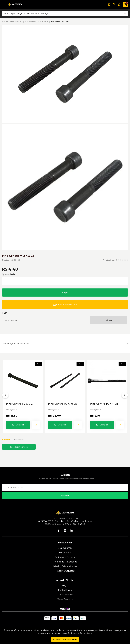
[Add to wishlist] (65, 304)
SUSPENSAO (16, 21)
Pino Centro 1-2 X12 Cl (20, 404)
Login (65, 585)
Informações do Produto (16, 344)
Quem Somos (65, 548)
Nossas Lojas (65, 553)
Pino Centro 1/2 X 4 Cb (104, 404)
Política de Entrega (65, 557)
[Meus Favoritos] (119, 4)
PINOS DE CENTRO (60, 21)
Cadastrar (65, 496)
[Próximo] (125, 396)
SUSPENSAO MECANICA (37, 21)
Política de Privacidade (65, 562)
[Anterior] (5, 396)
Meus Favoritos (65, 599)
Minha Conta (65, 590)
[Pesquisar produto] (125, 13)
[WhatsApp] (109, 4)
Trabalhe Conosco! (65, 571)
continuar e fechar (65, 639)
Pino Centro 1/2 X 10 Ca (62, 404)
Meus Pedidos (65, 595)
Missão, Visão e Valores (65, 566)
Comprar (65, 293)
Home (5, 21)
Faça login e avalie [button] (19, 447)
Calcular (108, 320)
